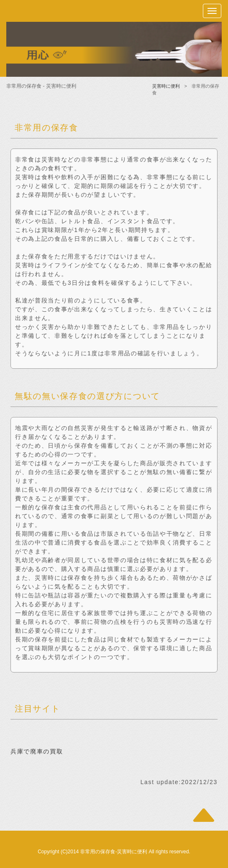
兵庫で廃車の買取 (37, 751)
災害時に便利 (166, 86)
